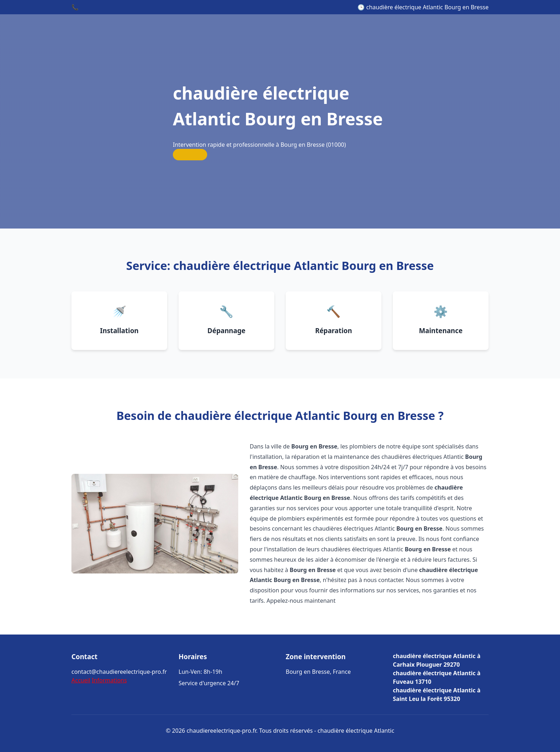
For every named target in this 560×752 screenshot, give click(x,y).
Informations (109, 680)
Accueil (81, 680)
